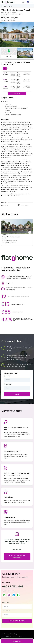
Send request (17, 549)
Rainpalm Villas (13, 241)
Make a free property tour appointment (17, 557)
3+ (5, 68)
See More (17, 94)
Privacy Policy (10, 634)
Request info (17, 641)
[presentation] (32, 53)
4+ (8, 68)
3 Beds (5, 73)
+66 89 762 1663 (13, 587)
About (3, 634)
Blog (16, 634)
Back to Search (7, 6)
